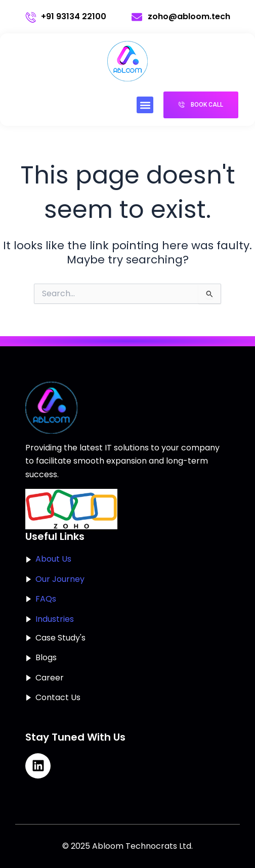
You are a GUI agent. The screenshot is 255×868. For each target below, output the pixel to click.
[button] (145, 105)
